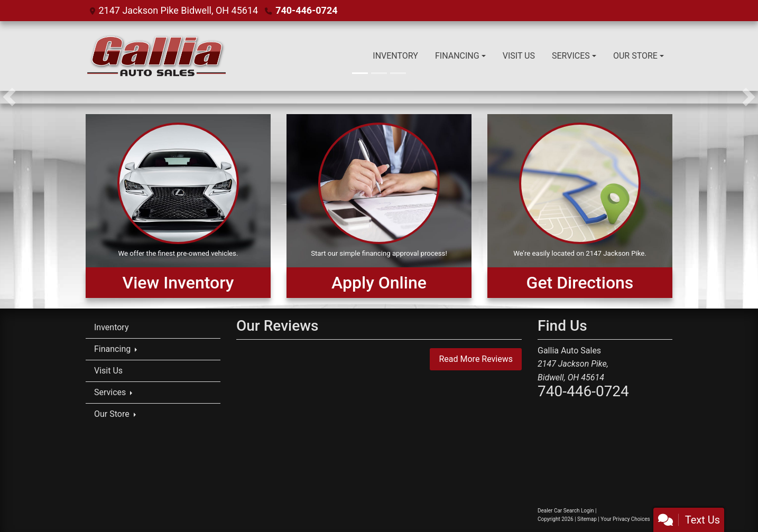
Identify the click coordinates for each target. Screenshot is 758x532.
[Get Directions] (580, 206)
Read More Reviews (476, 359)
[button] (9, 97)
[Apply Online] (379, 206)
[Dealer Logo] (156, 56)
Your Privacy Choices (635, 519)
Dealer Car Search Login (566, 511)
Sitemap (587, 519)
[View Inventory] (178, 206)
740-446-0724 (306, 10)
